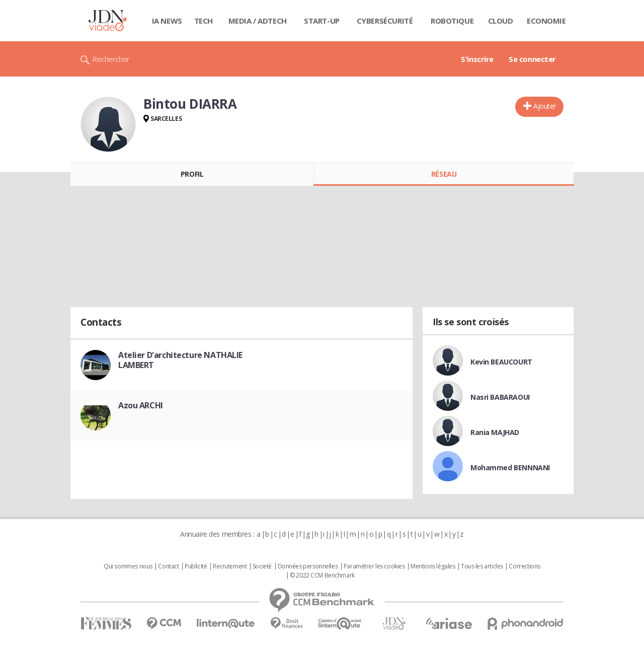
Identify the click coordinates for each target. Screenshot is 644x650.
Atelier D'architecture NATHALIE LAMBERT (180, 360)
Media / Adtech (258, 21)
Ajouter (545, 106)
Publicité (196, 566)
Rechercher (111, 59)
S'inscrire (477, 59)
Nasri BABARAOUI (500, 397)
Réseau (444, 174)
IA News (167, 21)
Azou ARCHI (141, 405)
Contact (168, 566)
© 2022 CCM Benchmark (322, 575)
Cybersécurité (385, 21)
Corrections (524, 566)
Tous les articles (482, 566)
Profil (192, 174)
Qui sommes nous (128, 566)
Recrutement (230, 566)
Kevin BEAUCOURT (501, 362)
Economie (546, 21)
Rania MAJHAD (495, 432)
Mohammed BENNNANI (510, 467)
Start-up (322, 21)
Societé (262, 566)
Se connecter (532, 59)
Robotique (452, 21)
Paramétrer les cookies (374, 566)
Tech (204, 21)
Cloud (501, 21)
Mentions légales (433, 566)
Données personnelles (308, 566)
